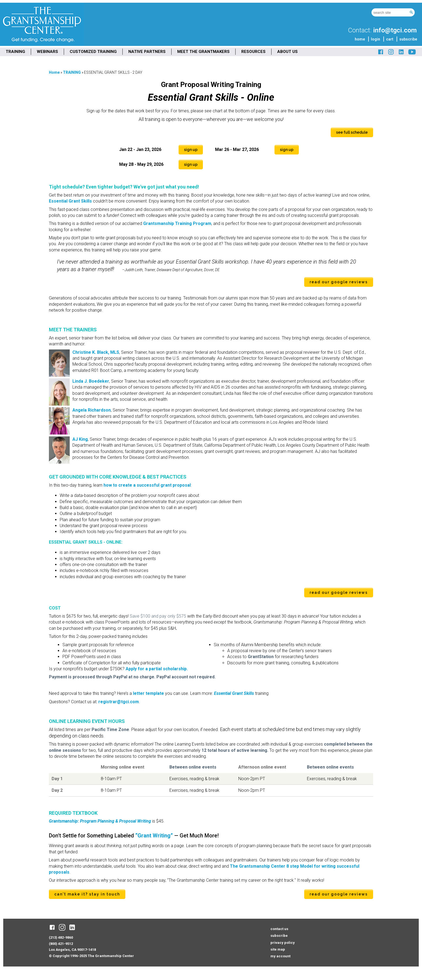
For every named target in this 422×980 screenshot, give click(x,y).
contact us (279, 929)
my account (280, 956)
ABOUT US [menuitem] (287, 52)
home (360, 39)
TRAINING (72, 72)
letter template (148, 693)
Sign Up (191, 150)
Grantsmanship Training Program (177, 223)
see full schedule (352, 132)
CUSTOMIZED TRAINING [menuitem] (93, 52)
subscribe (408, 39)
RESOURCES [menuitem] (253, 52)
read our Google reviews (339, 282)
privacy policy (283, 943)
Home (54, 72)
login (376, 39)
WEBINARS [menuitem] (47, 52)
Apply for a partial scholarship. (157, 669)
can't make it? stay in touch (87, 894)
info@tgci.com (395, 30)
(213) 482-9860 (61, 937)
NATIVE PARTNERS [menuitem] (147, 52)
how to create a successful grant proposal (147, 485)
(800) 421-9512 (61, 944)
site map (278, 949)
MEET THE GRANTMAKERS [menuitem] (203, 52)
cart (390, 39)
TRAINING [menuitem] (15, 52)
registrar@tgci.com (119, 702)
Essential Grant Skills (71, 201)
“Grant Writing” (154, 836)
